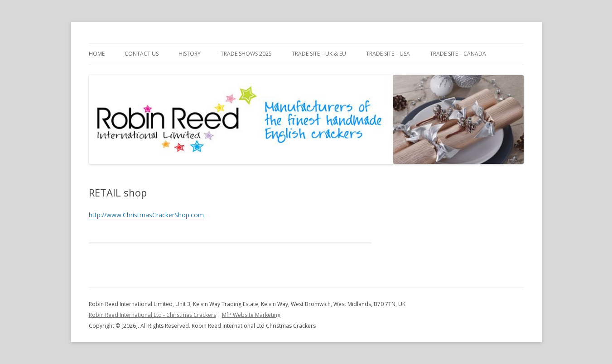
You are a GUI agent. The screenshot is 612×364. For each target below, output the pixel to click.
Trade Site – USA (388, 54)
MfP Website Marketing (251, 315)
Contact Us (142, 54)
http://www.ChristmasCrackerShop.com (146, 215)
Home (97, 54)
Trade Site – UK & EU (319, 54)
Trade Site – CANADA (458, 54)
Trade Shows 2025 (246, 54)
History (190, 54)
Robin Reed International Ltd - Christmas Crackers (152, 315)
